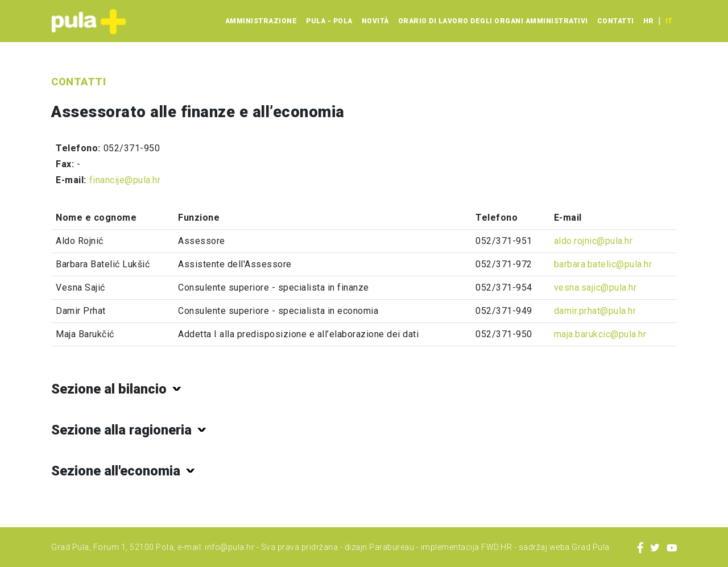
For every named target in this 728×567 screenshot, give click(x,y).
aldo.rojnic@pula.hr (593, 241)
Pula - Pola (329, 21)
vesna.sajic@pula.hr (595, 287)
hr (648, 21)
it (669, 21)
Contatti (616, 21)
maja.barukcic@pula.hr (600, 334)
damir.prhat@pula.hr (595, 311)
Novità (375, 21)
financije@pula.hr (125, 180)
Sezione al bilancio (109, 389)
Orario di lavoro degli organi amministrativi (493, 21)
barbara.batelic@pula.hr (603, 264)
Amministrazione (261, 21)
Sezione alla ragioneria (121, 430)
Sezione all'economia (116, 471)
